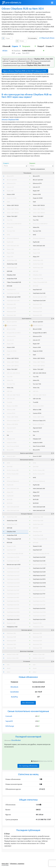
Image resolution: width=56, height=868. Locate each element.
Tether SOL (10, 388)
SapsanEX (9, 721)
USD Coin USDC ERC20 (13, 373)
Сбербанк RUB (11, 275)
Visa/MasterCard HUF (13, 590)
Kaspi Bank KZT (11, 290)
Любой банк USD (12, 260)
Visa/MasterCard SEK (13, 597)
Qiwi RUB (10, 467)
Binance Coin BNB (12, 406)
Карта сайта (5, 864)
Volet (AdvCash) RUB (13, 507)
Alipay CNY (10, 257)
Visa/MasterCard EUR (13, 557)
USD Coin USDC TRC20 (13, 395)
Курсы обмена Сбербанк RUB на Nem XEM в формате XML (25, 71)
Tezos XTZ (10, 432)
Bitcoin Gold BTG (12, 325)
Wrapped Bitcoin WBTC (14, 333)
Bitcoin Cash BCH (12, 180)
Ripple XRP (10, 191)
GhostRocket (16, 740)
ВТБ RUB (9, 286)
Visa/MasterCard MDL (13, 586)
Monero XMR (11, 194)
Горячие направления (37, 169)
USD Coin (10, 391)
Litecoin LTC (10, 187)
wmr (8, 665)
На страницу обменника (28, 766)
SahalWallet (14, 692)
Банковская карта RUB (14, 297)
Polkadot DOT (11, 439)
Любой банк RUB (12, 264)
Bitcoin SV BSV (11, 329)
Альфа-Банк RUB (12, 279)
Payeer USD (10, 249)
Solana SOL (10, 227)
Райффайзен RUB (12, 627)
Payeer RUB (10, 253)
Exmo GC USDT (11, 456)
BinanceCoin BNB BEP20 (14, 224)
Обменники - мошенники (17, 864)
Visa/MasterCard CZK (13, 605)
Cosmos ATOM (11, 413)
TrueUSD (9, 402)
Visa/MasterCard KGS (13, 608)
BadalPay (14, 697)
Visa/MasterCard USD (13, 293)
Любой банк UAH (12, 268)
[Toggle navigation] (52, 3)
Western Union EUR (13, 658)
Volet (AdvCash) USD (13, 246)
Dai (8, 435)
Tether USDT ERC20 (13, 205)
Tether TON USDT (12, 216)
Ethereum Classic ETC (13, 421)
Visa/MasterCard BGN (13, 616)
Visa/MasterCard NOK (13, 612)
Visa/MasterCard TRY (13, 594)
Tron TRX (10, 220)
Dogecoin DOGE (12, 198)
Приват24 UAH (11, 546)
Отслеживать (32, 38)
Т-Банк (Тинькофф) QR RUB (15, 553)
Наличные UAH (11, 315)
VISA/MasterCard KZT (13, 575)
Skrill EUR (10, 503)
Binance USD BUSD (12, 424)
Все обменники (28, 703)
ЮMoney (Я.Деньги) (13, 238)
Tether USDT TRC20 (13, 209)
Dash (8, 202)
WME (8, 463)
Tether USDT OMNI (12, 417)
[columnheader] (6, 46)
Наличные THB (11, 648)
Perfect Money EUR (13, 474)
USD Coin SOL (11, 399)
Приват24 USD (11, 623)
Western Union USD (13, 654)
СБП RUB (9, 271)
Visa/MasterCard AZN (13, 619)
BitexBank (14, 687)
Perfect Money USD (13, 470)
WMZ (8, 235)
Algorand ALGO (11, 428)
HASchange (10, 726)
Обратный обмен (48, 38)
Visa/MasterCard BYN (13, 579)
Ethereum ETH (11, 183)
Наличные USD (11, 304)
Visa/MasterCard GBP (13, 568)
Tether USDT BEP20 (13, 213)
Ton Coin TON (11, 231)
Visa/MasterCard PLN (13, 601)
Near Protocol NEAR (13, 446)
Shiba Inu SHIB (11, 410)
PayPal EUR (10, 496)
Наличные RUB (11, 308)
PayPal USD (10, 242)
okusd (9, 668)
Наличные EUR (11, 311)
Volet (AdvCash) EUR (13, 510)
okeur (9, 672)
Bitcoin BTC (10, 176)
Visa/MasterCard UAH (13, 301)
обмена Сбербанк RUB (10, 120)
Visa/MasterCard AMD (13, 583)
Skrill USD (10, 499)
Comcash (9, 716)
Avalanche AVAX (12, 443)
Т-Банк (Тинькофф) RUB (14, 282)
